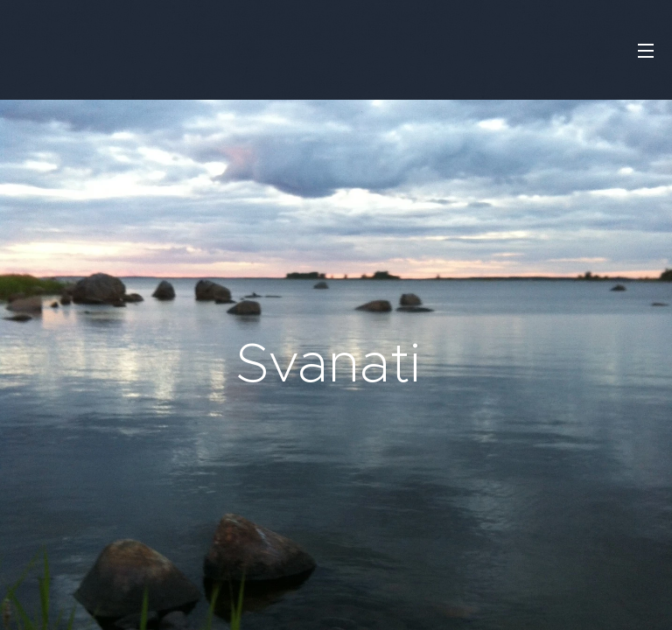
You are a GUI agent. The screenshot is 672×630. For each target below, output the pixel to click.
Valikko (646, 51)
